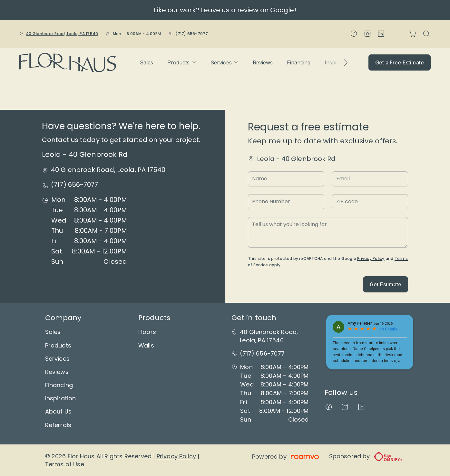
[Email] (370, 179)
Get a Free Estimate (400, 62)
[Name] (286, 179)
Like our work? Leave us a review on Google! (225, 10)
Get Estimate (386, 284)
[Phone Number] (286, 202)
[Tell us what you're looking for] (328, 232)
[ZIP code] (370, 202)
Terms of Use (65, 464)
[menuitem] (147, 62)
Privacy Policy (371, 258)
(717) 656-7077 (192, 34)
